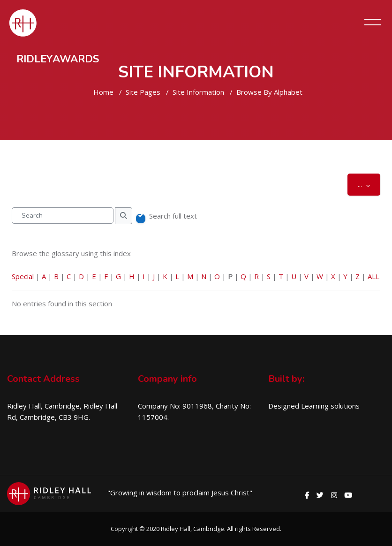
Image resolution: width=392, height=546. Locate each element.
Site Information (198, 92)
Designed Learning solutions (314, 406)
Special (23, 276)
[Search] (63, 216)
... (369, 184)
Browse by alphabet (269, 92)
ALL (373, 276)
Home (103, 92)
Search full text (173, 216)
